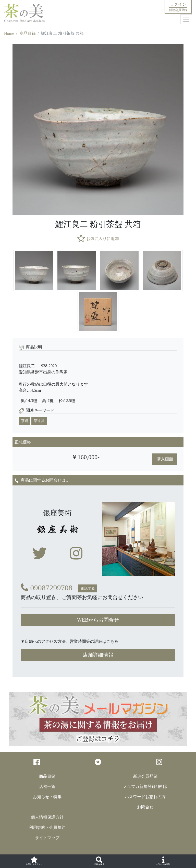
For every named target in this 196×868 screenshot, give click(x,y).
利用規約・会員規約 (47, 827)
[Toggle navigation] (186, 19)
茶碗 (24, 421)
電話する (88, 588)
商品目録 (28, 33)
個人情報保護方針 (47, 817)
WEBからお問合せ (98, 620)
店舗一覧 (47, 786)
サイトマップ (47, 838)
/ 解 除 (161, 786)
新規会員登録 (145, 776)
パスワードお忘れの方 (145, 797)
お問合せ (145, 807)
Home (9, 33)
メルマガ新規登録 (139, 786)
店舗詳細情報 (98, 655)
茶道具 (39, 421)
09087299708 (47, 588)
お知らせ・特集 (47, 797)
